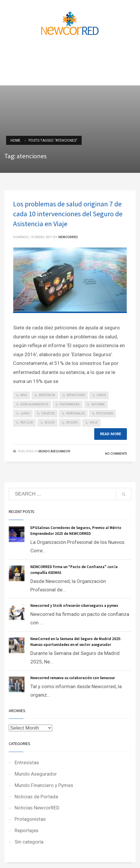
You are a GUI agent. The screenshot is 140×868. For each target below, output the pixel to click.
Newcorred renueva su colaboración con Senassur (73, 678)
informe (98, 404)
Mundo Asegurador (54, 451)
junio (25, 413)
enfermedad (70, 404)
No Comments (116, 454)
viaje (94, 422)
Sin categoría (29, 842)
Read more (111, 434)
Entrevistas (27, 762)
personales (75, 413)
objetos (48, 413)
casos (101, 395)
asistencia (47, 395)
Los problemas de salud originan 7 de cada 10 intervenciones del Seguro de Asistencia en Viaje (68, 214)
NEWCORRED (68, 237)
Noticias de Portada (36, 797)
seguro (72, 422)
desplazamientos (34, 404)
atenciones (76, 395)
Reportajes (27, 830)
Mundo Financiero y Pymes (44, 785)
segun (50, 422)
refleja (27, 422)
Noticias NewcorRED (37, 808)
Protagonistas (30, 819)
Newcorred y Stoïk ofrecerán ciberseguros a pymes (74, 606)
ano (24, 395)
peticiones (105, 413)
